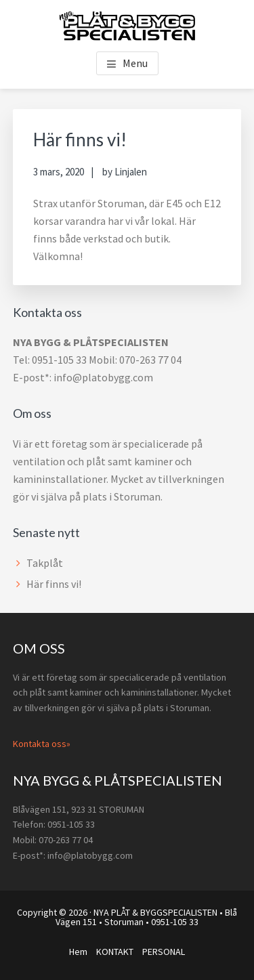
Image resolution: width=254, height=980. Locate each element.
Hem (78, 952)
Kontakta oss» (42, 744)
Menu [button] (135, 63)
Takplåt (45, 563)
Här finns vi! (54, 584)
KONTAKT (115, 952)
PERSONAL (164, 952)
